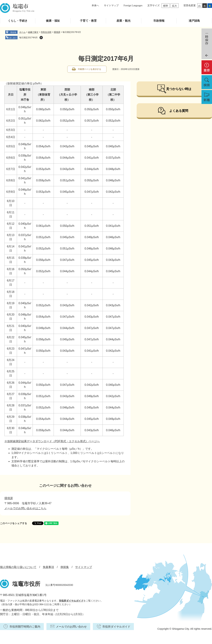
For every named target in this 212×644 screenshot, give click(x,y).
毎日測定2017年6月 (28, 38)
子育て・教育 (88, 21)
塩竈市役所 (26, 584)
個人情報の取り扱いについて (18, 567)
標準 (166, 6)
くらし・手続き (18, 21)
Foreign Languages (133, 6)
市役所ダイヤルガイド (71, 601)
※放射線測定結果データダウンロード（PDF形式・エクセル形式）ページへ (52, 441)
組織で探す (33, 32)
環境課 (57, 32)
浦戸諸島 (194, 21)
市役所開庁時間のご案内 (25, 627)
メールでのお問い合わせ (71, 627)
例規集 (65, 567)
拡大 (175, 6)
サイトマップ (111, 6)
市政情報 (159, 21)
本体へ (95, 6)
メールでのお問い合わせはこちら (25, 508)
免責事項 (48, 567)
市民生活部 (46, 32)
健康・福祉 (53, 21)
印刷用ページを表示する (90, 69)
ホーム (22, 32)
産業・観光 (124, 21)
